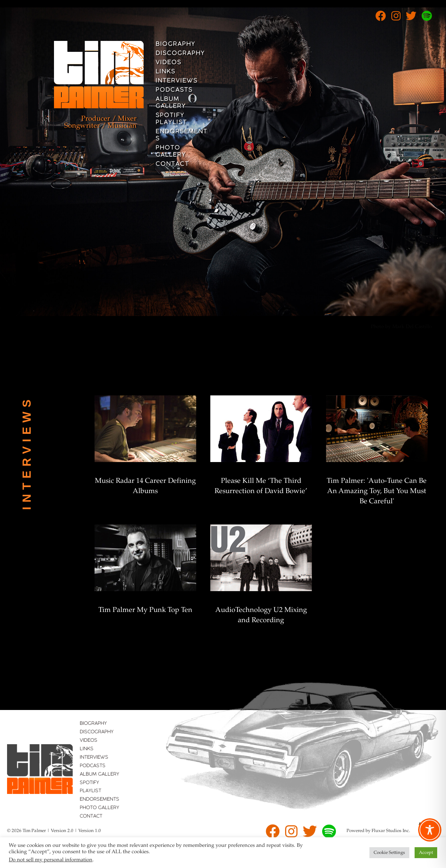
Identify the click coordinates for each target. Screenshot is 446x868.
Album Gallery (171, 103)
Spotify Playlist (171, 119)
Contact (172, 164)
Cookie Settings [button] (389, 853)
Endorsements (182, 135)
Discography (180, 54)
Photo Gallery (171, 152)
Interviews (177, 81)
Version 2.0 (62, 831)
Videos (168, 63)
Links (165, 72)
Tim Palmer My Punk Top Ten (145, 610)
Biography (176, 44)
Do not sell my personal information (51, 860)
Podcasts (174, 90)
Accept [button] (426, 853)
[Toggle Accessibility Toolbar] (430, 830)
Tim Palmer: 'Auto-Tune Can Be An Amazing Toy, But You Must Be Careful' (377, 491)
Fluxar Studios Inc (390, 831)
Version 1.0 (90, 831)
